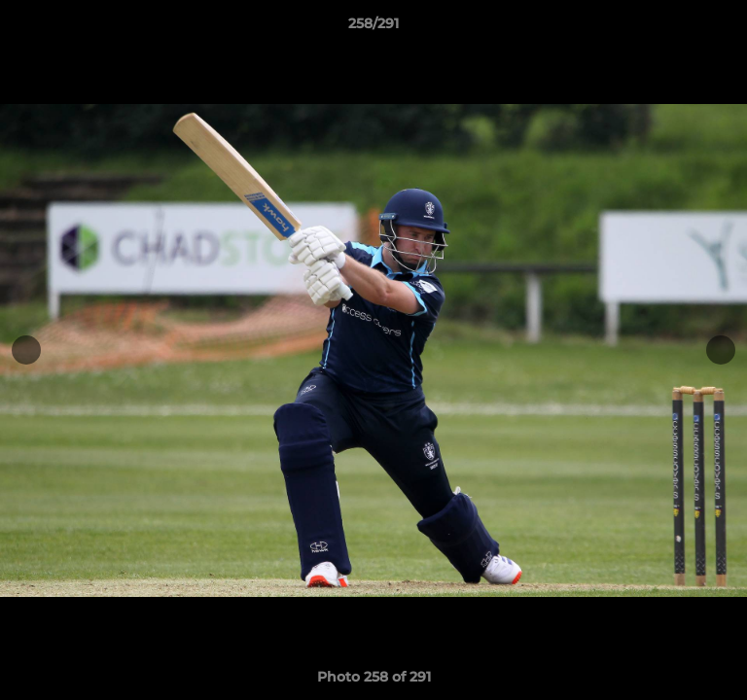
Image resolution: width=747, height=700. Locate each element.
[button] (724, 28)
